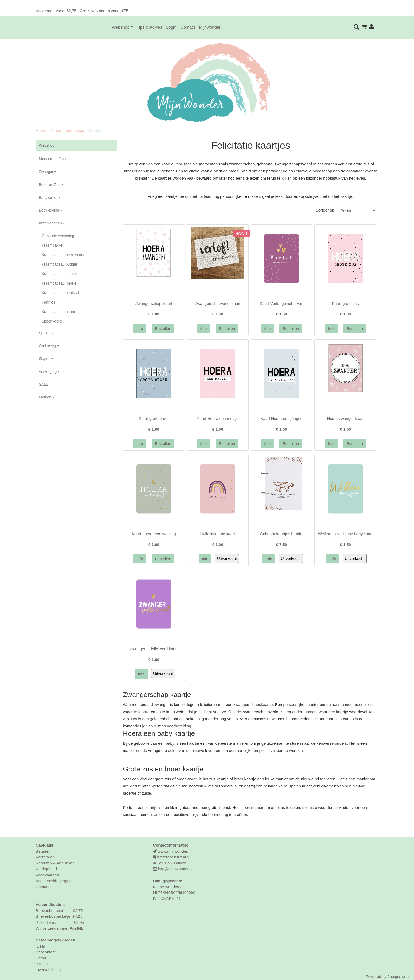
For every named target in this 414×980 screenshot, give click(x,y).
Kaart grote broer (154, 418)
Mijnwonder (210, 27)
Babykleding (49, 210)
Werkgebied (46, 869)
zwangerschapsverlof (261, 712)
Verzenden (45, 857)
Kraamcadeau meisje (59, 283)
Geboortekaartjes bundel (281, 534)
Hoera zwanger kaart (345, 418)
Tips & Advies (149, 27)
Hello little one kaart (218, 534)
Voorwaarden (47, 875)
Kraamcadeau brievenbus (63, 255)
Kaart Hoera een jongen (282, 418)
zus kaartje (219, 779)
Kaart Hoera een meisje (218, 418)
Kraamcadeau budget (59, 264)
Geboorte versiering (58, 236)
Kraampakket (53, 245)
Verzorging (48, 372)
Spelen (45, 333)
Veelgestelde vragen (54, 881)
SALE (44, 384)
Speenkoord (52, 321)
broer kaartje (245, 779)
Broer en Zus (50, 185)
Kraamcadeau (50, 223)
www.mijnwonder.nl (175, 851)
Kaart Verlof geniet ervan (282, 303)
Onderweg (47, 346)
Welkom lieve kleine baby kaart (345, 534)
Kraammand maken (69, 130)
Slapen (45, 359)
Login (171, 27)
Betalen (42, 851)
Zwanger (46, 172)
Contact (188, 27)
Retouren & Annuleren (55, 863)
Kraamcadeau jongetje (60, 274)
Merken (45, 397)
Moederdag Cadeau (55, 159)
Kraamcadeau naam (58, 312)
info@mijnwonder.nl (175, 869)
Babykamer (48, 198)
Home (41, 130)
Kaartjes (48, 302)
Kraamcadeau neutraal (60, 293)
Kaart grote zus (345, 303)
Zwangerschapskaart (154, 303)
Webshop (121, 27)
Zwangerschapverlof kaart (218, 303)
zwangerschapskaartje (253, 705)
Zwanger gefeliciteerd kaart (154, 649)
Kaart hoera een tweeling (154, 534)
